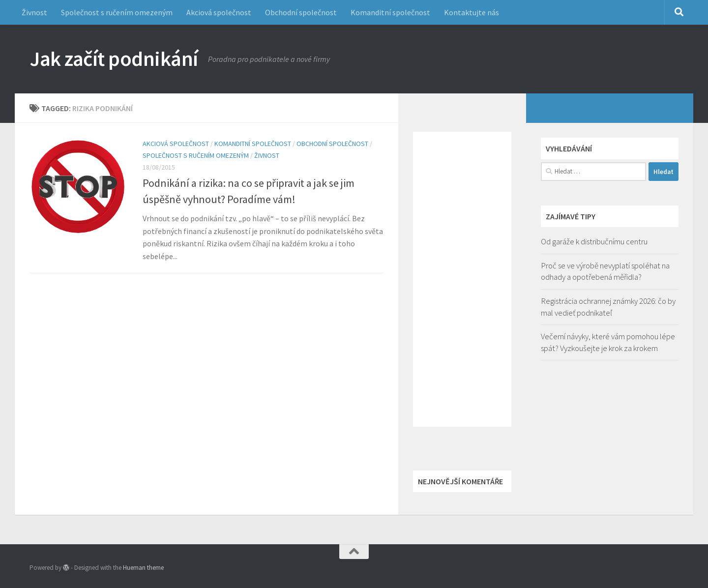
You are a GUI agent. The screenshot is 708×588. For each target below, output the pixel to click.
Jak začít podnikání (114, 59)
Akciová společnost (219, 12)
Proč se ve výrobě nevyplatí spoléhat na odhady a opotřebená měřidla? (605, 271)
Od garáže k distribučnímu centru (594, 241)
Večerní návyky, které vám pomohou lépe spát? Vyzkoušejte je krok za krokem (608, 342)
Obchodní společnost (301, 12)
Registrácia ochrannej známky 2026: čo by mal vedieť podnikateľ (608, 307)
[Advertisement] (462, 279)
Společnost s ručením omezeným (117, 12)
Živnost (34, 12)
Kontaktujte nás (472, 12)
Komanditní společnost (390, 12)
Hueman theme (143, 568)
